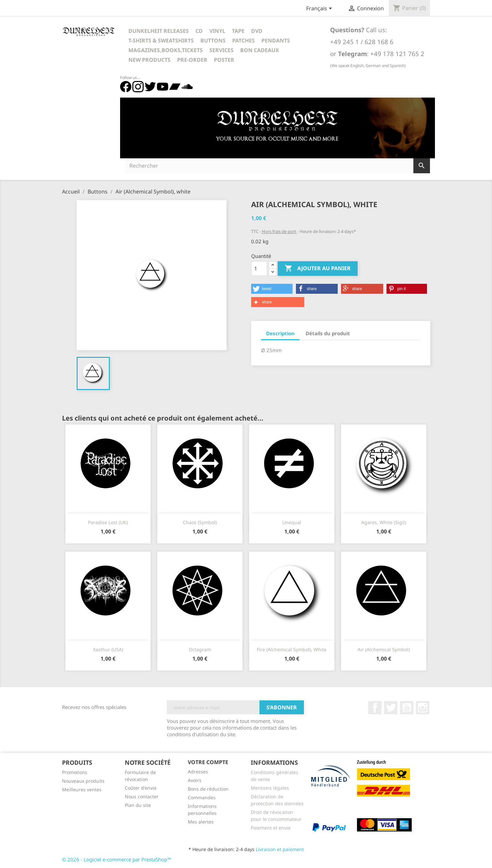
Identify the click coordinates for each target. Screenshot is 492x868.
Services (221, 50)
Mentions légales (270, 788)
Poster (224, 60)
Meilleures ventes (82, 789)
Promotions (75, 772)
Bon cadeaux (260, 50)
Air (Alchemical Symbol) (384, 649)
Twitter (391, 708)
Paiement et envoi (271, 828)
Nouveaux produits (83, 781)
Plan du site (138, 805)
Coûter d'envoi (141, 788)
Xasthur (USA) (108, 649)
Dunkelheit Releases (159, 31)
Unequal (292, 522)
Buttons (213, 40)
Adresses (198, 772)
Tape (238, 31)
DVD (257, 31)
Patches (244, 40)
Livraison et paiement (280, 849)
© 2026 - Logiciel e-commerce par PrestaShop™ (117, 859)
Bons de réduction (208, 789)
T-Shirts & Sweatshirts (161, 40)
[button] (272, 289)
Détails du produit (328, 333)
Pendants (276, 40)
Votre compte (208, 762)
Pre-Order (192, 60)
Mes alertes (201, 822)
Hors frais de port (280, 231)
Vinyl (217, 31)
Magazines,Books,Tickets (166, 50)
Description (280, 333)
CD (199, 31)
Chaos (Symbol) (200, 522)
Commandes (202, 797)
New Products (149, 60)
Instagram (423, 708)
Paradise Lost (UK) (108, 522)
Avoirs (195, 780)
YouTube (407, 708)
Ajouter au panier (318, 269)
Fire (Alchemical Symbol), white (292, 649)
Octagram (200, 649)
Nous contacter (142, 796)
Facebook (375, 708)
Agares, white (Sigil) (384, 522)
